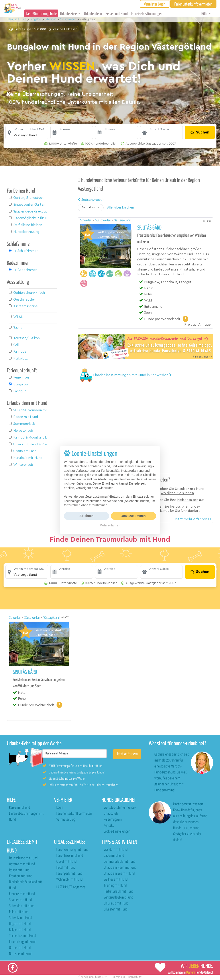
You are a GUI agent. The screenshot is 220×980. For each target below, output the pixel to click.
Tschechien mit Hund (23, 936)
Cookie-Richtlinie (144, 475)
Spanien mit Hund (20, 900)
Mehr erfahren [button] (110, 525)
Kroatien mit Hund (21, 876)
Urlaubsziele (68, 14)
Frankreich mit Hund (22, 894)
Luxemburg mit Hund (23, 942)
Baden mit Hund (114, 856)
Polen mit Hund (19, 912)
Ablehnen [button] (86, 516)
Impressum (119, 977)
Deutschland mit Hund (23, 858)
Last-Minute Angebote (41, 14)
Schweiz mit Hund (21, 918)
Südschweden (91, 200)
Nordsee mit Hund (21, 954)
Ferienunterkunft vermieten (74, 814)
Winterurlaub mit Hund (118, 898)
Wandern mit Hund (116, 850)
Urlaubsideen (93, 14)
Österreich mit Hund (22, 864)
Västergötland (122, 220)
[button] (27, 133)
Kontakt (109, 826)
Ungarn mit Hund (20, 924)
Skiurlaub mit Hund (116, 904)
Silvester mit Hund (116, 909)
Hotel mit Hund (66, 868)
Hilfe (204, 14)
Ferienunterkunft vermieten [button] (193, 4)
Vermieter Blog (66, 820)
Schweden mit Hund (22, 906)
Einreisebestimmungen (147, 14)
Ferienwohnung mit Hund (72, 850)
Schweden (86, 220)
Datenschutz (134, 977)
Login (60, 808)
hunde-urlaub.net (91, 977)
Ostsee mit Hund (20, 948)
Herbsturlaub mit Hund (119, 892)
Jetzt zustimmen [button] (134, 516)
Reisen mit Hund (117, 14)
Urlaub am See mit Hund (119, 874)
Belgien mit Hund (20, 930)
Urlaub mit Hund (17, 19)
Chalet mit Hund (66, 862)
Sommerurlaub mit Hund (120, 862)
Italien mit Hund (19, 870)
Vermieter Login (155, 4)
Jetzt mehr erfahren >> (193, 519)
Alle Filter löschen (121, 208)
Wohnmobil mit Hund (69, 880)
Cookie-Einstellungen (117, 832)
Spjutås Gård (149, 228)
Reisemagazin (113, 820)
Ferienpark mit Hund (69, 874)
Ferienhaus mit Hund (70, 856)
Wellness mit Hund (116, 880)
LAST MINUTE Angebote (71, 887)
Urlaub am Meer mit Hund (120, 868)
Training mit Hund (115, 886)
